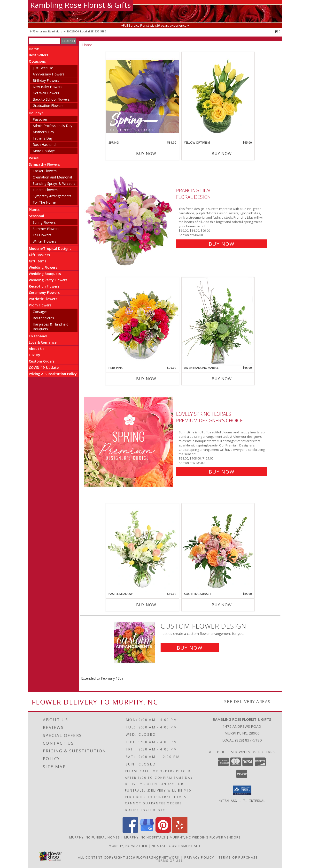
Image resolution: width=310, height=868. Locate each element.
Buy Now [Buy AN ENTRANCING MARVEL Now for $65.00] (222, 379)
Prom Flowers (40, 305)
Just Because (43, 68)
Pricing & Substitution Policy (53, 374)
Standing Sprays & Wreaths (54, 183)
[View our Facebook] (130, 831)
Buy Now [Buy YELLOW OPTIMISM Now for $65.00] (222, 154)
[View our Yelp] (180, 831)
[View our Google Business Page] (147, 831)
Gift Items (38, 261)
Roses (34, 158)
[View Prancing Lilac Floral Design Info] (129, 216)
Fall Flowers (42, 235)
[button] (242, 790)
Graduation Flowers (48, 106)
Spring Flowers (44, 222)
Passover (40, 119)
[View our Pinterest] (163, 831)
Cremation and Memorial (52, 177)
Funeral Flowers (45, 190)
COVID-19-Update (44, 367)
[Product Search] (45, 41)
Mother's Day (43, 132)
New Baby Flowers (47, 87)
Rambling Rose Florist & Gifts (81, 5)
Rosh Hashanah (45, 145)
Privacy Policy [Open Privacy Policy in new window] (199, 857)
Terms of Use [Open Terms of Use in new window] (170, 861)
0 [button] (277, 31)
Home (34, 49)
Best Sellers (39, 55)
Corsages (40, 312)
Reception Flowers (44, 286)
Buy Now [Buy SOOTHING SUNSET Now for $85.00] (222, 605)
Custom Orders (42, 361)
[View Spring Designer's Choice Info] (142, 96)
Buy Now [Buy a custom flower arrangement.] (190, 648)
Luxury (35, 355)
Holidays (36, 113)
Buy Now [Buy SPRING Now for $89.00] (146, 154)
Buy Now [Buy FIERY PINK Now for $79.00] (146, 379)
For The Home (44, 202)
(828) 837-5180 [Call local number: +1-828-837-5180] (97, 31)
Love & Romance (43, 342)
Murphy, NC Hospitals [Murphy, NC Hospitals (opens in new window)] (145, 837)
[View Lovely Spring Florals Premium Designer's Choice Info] (129, 442)
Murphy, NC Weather (128, 846)
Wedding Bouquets (45, 274)
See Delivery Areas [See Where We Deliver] (247, 701)
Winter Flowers (44, 241)
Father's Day (43, 138)
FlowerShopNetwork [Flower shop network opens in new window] (158, 857)
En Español (38, 336)
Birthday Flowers (46, 80)
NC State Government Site (176, 846)
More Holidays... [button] (45, 151)
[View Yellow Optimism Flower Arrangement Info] (218, 96)
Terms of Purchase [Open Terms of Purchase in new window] (238, 857)
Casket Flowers (45, 171)
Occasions (37, 61)
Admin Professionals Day (52, 126)
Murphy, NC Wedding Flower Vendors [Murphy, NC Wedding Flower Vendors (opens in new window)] (205, 837)
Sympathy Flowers (44, 164)
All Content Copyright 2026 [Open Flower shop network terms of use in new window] (107, 857)
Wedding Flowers (43, 267)
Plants (34, 210)
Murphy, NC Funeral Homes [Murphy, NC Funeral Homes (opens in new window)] (95, 837)
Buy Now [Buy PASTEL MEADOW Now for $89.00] (146, 605)
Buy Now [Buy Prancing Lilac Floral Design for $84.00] (222, 244)
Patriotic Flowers (43, 299)
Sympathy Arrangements (52, 196)
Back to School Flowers (51, 99)
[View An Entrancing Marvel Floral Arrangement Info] (218, 321)
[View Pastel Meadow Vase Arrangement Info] (142, 548)
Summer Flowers (46, 229)
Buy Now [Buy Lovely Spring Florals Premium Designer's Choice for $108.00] (222, 472)
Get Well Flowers (46, 93)
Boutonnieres (43, 318)
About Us (37, 349)
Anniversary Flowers (48, 74)
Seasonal (36, 216)
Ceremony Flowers (44, 293)
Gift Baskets (39, 255)
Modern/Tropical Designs (50, 249)
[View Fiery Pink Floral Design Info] (142, 321)
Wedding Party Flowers (48, 280)
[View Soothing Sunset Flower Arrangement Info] (218, 548)
